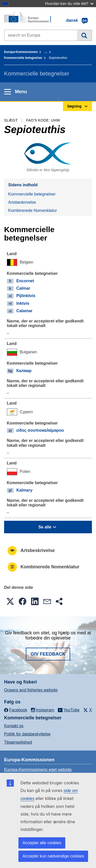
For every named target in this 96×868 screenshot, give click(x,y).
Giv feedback (48, 654)
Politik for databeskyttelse (27, 734)
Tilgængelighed (18, 742)
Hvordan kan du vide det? (69, 3)
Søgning (84, 35)
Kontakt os (14, 726)
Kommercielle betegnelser (23, 58)
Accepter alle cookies (42, 843)
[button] (10, 601)
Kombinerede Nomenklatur (33, 210)
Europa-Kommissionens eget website (38, 770)
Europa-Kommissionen (21, 52)
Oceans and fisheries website (31, 690)
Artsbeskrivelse (22, 202)
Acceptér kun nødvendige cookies (53, 856)
